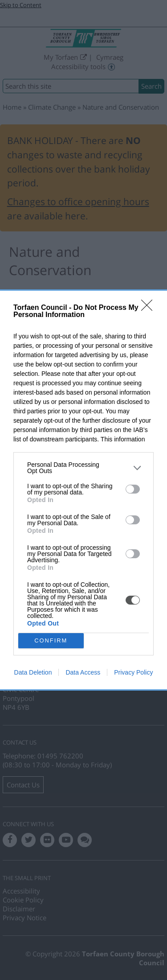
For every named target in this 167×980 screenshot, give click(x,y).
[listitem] (83, 468)
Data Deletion (33, 672)
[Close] (150, 308)
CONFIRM (51, 641)
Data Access (83, 672)
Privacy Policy (133, 672)
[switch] (133, 489)
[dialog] (83, 490)
